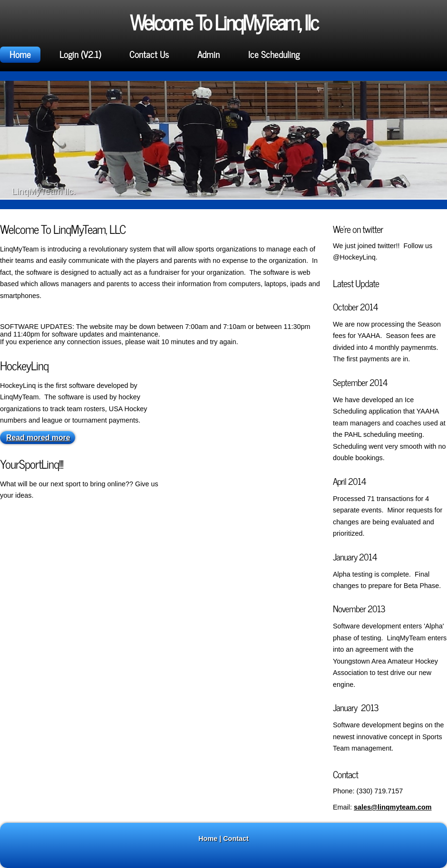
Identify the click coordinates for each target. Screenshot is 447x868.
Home (20, 54)
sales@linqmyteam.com (393, 807)
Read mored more (38, 438)
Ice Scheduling (274, 54)
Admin (209, 54)
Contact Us (149, 54)
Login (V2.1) (80, 54)
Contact (236, 839)
